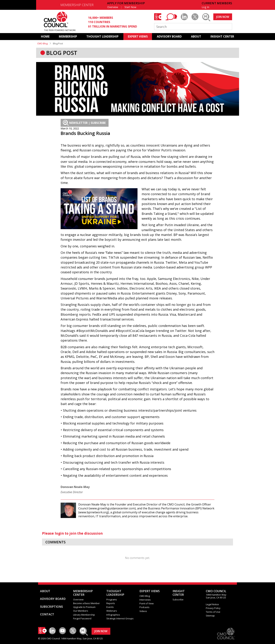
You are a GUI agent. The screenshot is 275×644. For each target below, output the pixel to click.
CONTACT (47, 614)
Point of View (147, 603)
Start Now (130, 7)
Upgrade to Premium (84, 607)
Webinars (112, 611)
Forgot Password (82, 618)
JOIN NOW (223, 17)
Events (110, 607)
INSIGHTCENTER (179, 593)
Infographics (113, 615)
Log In (205, 7)
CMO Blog (42, 43)
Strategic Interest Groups (120, 618)
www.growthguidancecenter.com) (113, 508)
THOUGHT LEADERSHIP (102, 36)
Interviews (145, 600)
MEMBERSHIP (68, 36)
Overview (113, 7)
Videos (143, 611)
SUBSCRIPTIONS (51, 607)
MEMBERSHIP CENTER (77, 5)
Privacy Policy (213, 608)
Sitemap (210, 616)
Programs (112, 599)
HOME (45, 36)
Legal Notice (212, 604)
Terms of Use (213, 612)
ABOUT (196, 36)
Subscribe (178, 599)
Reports (111, 603)
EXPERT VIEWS (138, 36)
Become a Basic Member (86, 603)
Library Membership (84, 615)
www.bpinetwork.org (94, 512)
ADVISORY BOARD (169, 36)
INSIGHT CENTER (222, 36)
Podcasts (144, 607)
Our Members (81, 611)
